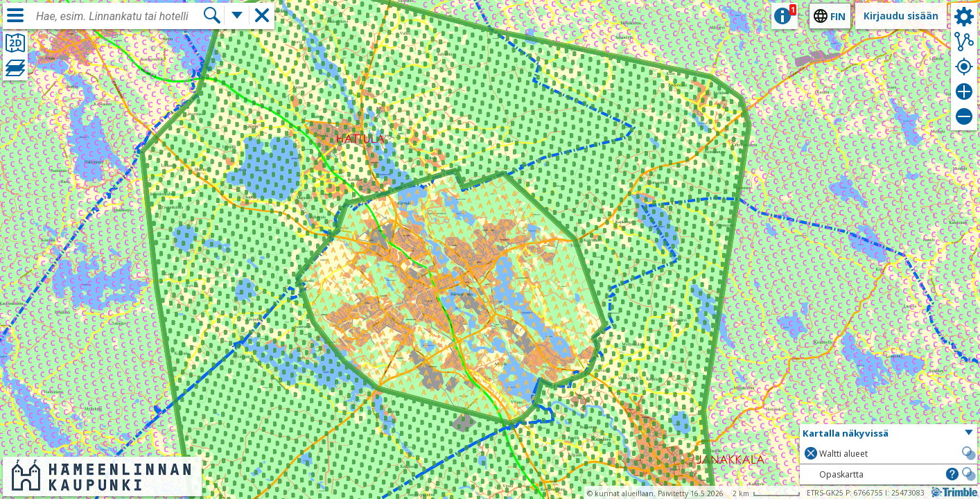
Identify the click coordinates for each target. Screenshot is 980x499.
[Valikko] (15, 15)
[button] (889, 434)
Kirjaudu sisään (901, 16)
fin (838, 16)
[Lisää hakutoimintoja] (237, 15)
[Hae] (212, 15)
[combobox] (119, 17)
